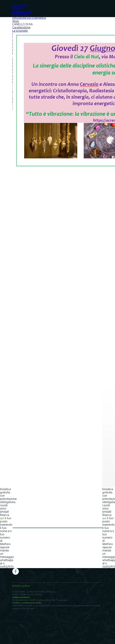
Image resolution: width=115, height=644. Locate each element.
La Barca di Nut (22, 11)
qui (2, 518)
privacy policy (21, 586)
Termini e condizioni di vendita (27, 603)
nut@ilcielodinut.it (21, 597)
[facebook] (16, 571)
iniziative (18, 8)
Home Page (20, 5)
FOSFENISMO (21, 15)
